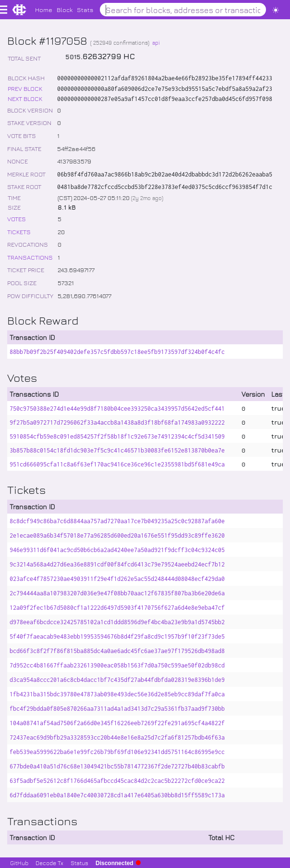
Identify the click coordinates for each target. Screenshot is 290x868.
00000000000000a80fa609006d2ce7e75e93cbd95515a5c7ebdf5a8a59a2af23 (165, 89)
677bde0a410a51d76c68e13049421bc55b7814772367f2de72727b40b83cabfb (117, 766)
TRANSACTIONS (30, 257)
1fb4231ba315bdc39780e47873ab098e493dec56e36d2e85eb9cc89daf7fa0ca (117, 694)
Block (65, 9)
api (156, 43)
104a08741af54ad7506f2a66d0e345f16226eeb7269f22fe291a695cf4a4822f (117, 723)
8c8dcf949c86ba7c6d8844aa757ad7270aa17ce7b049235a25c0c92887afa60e (117, 521)
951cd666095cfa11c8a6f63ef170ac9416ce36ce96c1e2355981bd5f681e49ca (117, 464)
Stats (85, 9)
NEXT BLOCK (25, 98)
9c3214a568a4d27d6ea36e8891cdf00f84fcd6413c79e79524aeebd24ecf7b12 (117, 564)
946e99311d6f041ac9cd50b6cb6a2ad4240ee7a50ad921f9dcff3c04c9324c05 (117, 550)
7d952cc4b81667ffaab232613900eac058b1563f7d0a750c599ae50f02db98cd (117, 665)
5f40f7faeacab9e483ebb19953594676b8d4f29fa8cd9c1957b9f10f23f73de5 (117, 636)
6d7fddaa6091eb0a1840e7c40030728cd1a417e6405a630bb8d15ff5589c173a (117, 795)
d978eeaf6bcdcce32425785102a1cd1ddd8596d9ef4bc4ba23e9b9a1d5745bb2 (117, 622)
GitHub (19, 863)
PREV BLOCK (25, 88)
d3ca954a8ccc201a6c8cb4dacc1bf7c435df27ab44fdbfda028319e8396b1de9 (117, 680)
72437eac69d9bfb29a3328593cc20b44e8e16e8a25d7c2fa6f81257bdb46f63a (117, 737)
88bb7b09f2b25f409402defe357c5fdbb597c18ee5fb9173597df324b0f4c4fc (117, 352)
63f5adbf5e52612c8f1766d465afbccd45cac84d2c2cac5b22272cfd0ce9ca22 (117, 781)
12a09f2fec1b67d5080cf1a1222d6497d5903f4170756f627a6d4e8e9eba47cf (117, 608)
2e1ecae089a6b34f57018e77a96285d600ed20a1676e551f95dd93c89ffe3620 (117, 535)
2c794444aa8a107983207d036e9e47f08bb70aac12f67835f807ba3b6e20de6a (117, 593)
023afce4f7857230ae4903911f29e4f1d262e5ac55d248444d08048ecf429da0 (117, 579)
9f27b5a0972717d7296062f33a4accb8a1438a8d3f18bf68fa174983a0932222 (117, 422)
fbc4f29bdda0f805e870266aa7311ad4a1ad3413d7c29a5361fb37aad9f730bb (117, 709)
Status (79, 863)
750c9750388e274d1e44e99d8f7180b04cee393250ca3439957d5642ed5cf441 (117, 409)
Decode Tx (49, 863)
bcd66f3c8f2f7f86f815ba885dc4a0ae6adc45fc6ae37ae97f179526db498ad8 (117, 651)
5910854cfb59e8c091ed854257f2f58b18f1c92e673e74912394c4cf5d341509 (117, 436)
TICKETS (19, 232)
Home (44, 9)
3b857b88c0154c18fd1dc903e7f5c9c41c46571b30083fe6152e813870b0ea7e (117, 450)
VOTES (17, 219)
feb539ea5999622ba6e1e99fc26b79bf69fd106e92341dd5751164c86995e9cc (117, 752)
